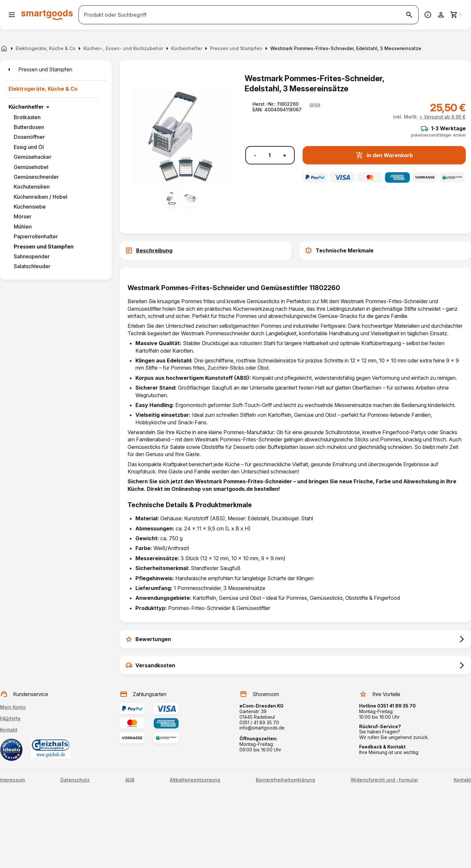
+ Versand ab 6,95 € (443, 117)
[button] (315, 105)
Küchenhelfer (26, 107)
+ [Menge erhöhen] (285, 155)
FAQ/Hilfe (10, 719)
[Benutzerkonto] (441, 15)
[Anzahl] (270, 155)
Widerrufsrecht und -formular (384, 780)
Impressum (12, 780)
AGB (130, 780)
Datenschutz (75, 780)
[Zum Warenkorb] (457, 15)
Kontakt (9, 730)
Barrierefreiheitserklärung (285, 780)
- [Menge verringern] (255, 155)
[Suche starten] (409, 15)
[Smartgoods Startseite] (47, 15)
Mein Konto (13, 707)
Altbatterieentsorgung (195, 780)
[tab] (206, 250)
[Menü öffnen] (12, 15)
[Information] (428, 15)
